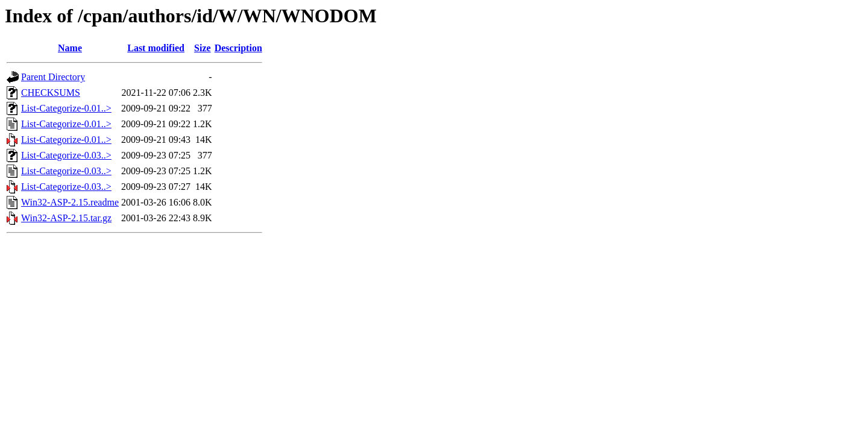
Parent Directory (53, 77)
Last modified (156, 48)
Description (238, 48)
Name (70, 48)
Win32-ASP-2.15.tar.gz (66, 218)
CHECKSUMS (51, 93)
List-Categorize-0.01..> (66, 108)
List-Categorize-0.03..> (66, 155)
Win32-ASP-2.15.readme (70, 202)
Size (203, 48)
